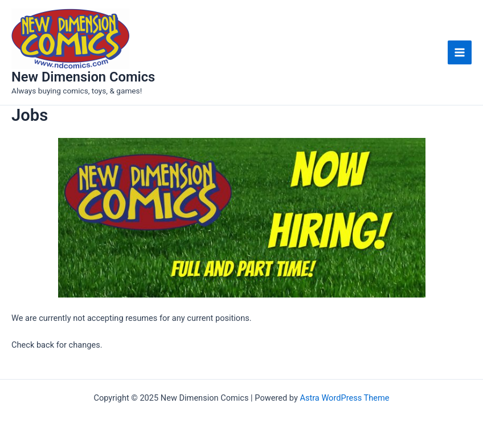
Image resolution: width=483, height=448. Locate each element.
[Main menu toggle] (460, 52)
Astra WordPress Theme (344, 398)
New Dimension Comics (83, 77)
